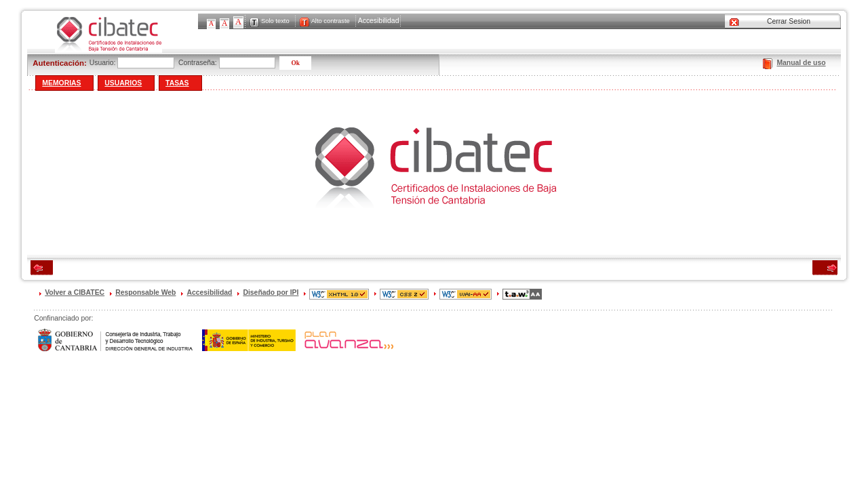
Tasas (177, 83)
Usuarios (123, 83)
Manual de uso (801, 63)
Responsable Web (145, 292)
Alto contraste (331, 21)
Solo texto (275, 21)
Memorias (61, 83)
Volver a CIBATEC (75, 292)
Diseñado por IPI (271, 292)
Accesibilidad (379, 21)
